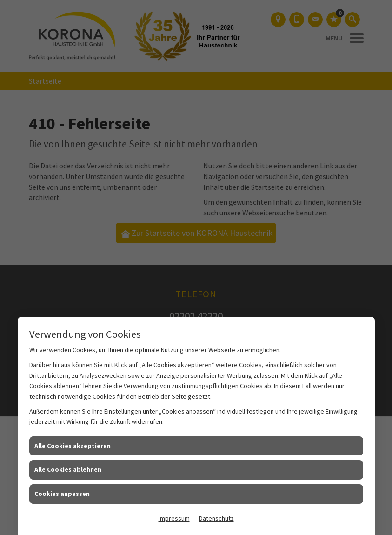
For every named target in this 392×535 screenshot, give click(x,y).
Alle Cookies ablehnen (68, 469)
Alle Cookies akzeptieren (73, 446)
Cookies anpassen (62, 494)
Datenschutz (216, 518)
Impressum (174, 518)
